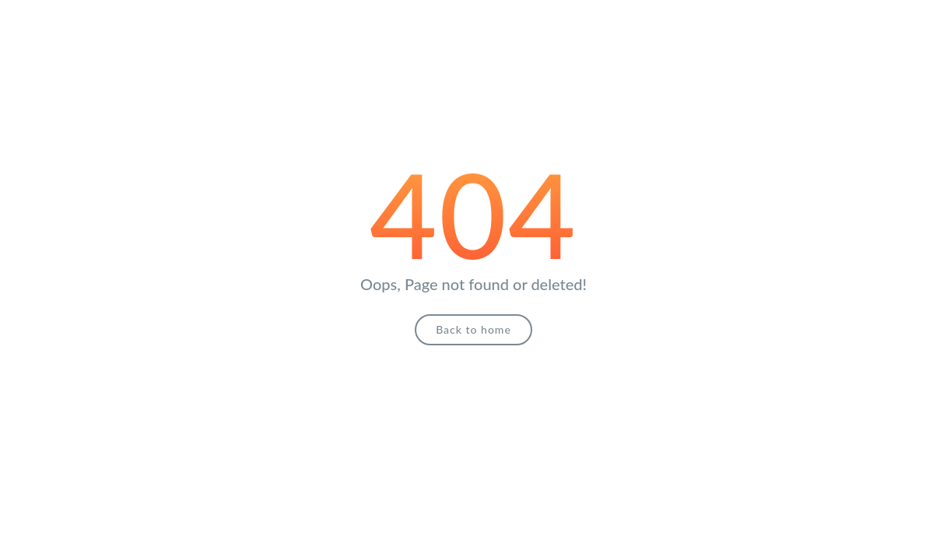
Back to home (473, 329)
